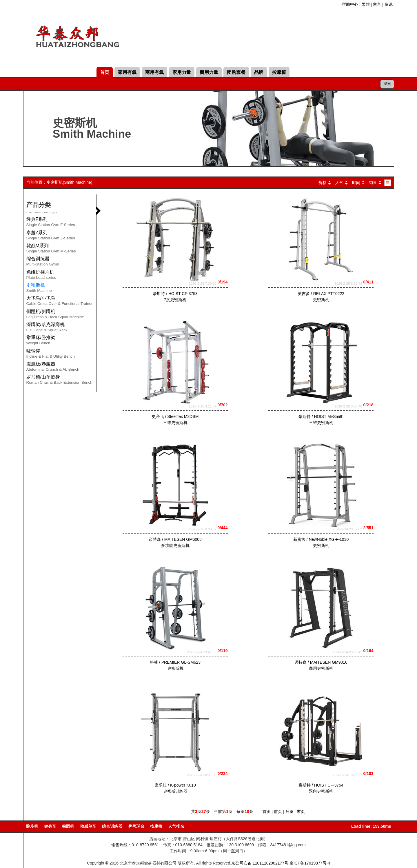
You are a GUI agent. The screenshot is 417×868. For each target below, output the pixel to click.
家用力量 (182, 72)
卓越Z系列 (51, 236)
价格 (323, 183)
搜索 (387, 84)
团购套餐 (236, 72)
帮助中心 (350, 4)
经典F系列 (51, 223)
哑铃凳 (51, 354)
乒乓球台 (136, 826)
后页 (289, 811)
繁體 (366, 4)
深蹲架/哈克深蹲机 (47, 328)
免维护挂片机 (41, 276)
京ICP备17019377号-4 (310, 863)
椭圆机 (68, 826)
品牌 (259, 72)
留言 (377, 4)
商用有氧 (154, 72)
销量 (373, 183)
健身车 (50, 826)
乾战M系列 (51, 249)
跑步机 (32, 826)
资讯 (389, 4)
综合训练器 (43, 262)
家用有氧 (127, 72)
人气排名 (176, 826)
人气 (339, 183)
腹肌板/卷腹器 (53, 367)
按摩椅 (279, 72)
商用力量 (209, 72)
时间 (356, 183)
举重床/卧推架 (41, 341)
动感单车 (88, 826)
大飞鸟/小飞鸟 (60, 302)
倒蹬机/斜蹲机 (55, 315)
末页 (301, 811)
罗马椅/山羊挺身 (59, 381)
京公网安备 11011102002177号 (260, 863)
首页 (105, 72)
